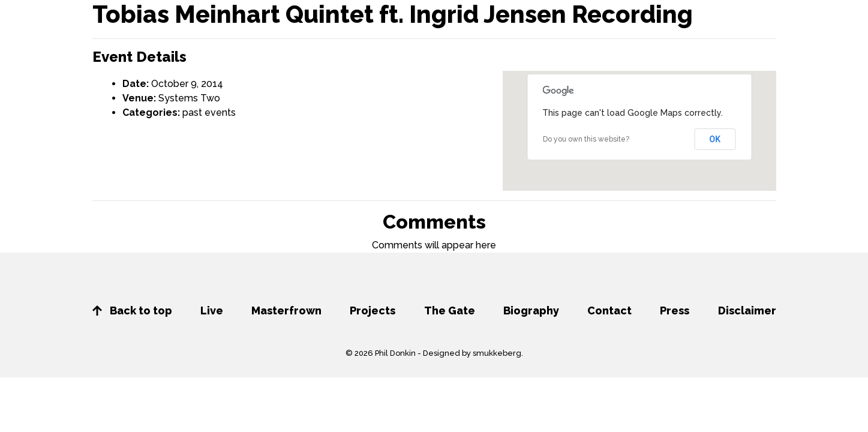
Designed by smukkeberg (472, 353)
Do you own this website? (586, 139)
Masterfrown (286, 310)
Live (212, 310)
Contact (609, 310)
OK (715, 139)
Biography (531, 310)
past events (209, 112)
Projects (373, 310)
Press (675, 310)
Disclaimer (747, 310)
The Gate (450, 310)
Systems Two (189, 98)
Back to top (132, 310)
